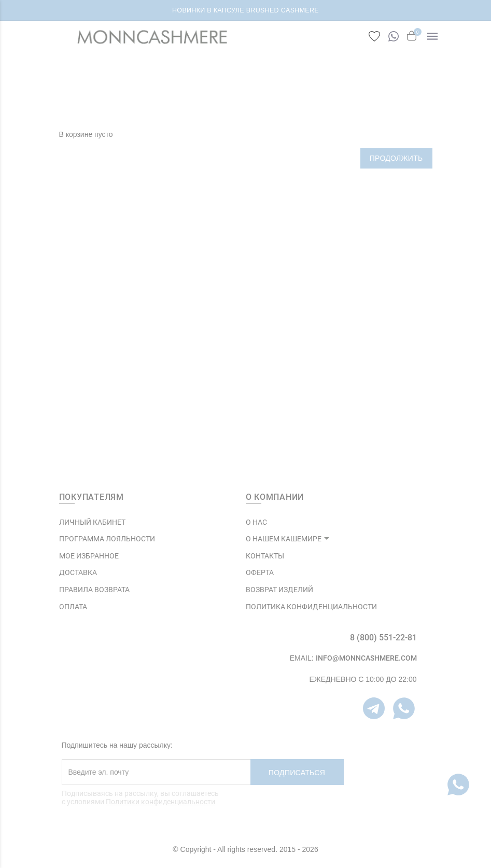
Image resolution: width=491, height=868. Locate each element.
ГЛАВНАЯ (210, 94)
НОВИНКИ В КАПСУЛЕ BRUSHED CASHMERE (246, 10)
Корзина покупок (264, 94)
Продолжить (396, 158)
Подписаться (297, 773)
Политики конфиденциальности (160, 802)
